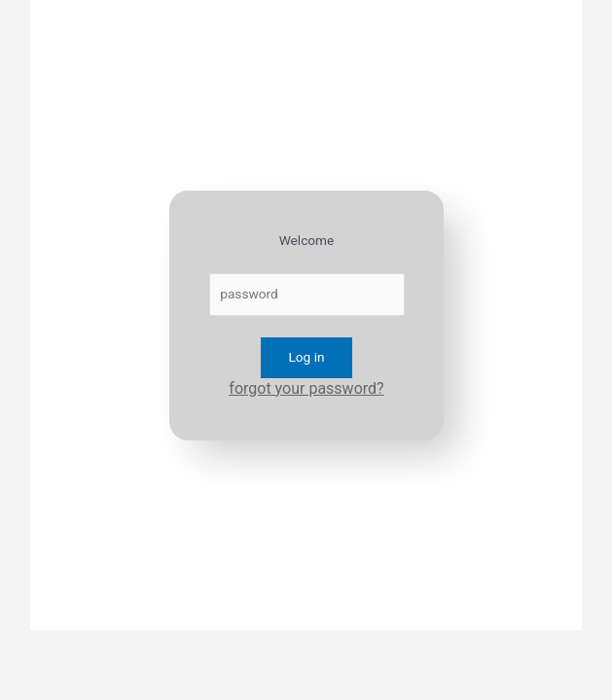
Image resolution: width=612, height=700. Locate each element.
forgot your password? (306, 388)
